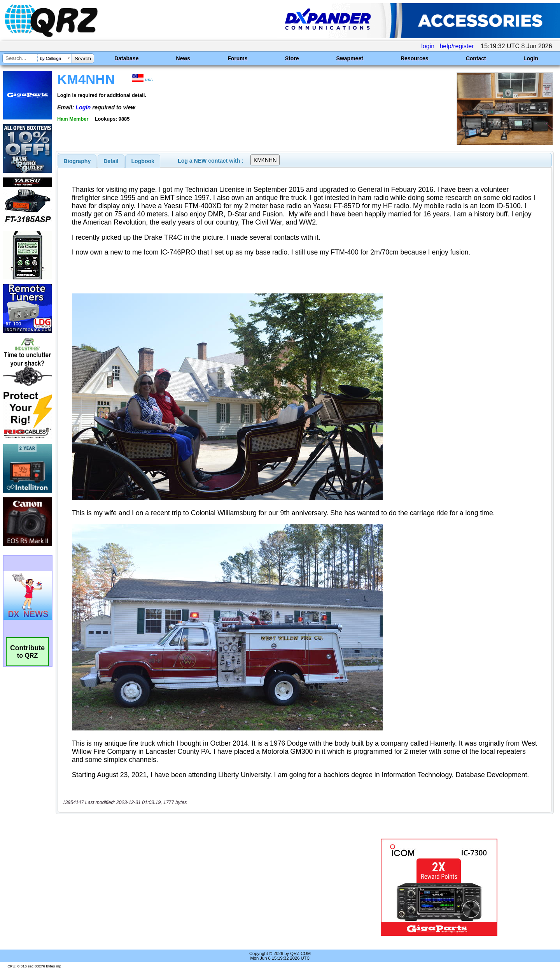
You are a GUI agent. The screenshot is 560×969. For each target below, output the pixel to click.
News (183, 58)
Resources (415, 58)
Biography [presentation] (77, 161)
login (428, 46)
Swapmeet (350, 58)
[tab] (77, 161)
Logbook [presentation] (143, 161)
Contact (476, 58)
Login (531, 58)
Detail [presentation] (111, 161)
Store (292, 58)
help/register (457, 46)
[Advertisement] (196, 887)
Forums (237, 58)
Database (126, 58)
